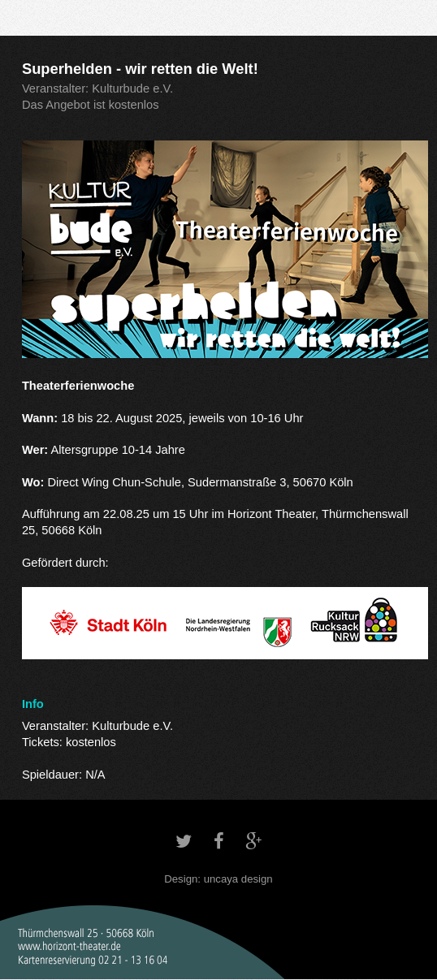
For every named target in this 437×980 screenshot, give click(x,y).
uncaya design (238, 879)
